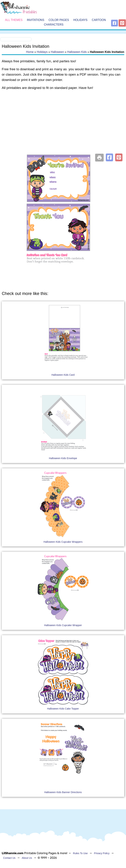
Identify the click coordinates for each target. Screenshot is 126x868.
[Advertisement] (63, 122)
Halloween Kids (77, 52)
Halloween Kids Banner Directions (63, 792)
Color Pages (59, 20)
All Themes (14, 20)
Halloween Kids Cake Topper (63, 709)
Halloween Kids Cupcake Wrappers (63, 542)
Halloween (58, 52)
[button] (109, 157)
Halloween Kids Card (63, 375)
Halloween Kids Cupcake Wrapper (63, 625)
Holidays (80, 20)
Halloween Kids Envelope (63, 458)
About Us (27, 858)
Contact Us (9, 858)
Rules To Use (80, 853)
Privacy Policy (102, 853)
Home (30, 52)
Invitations (35, 20)
